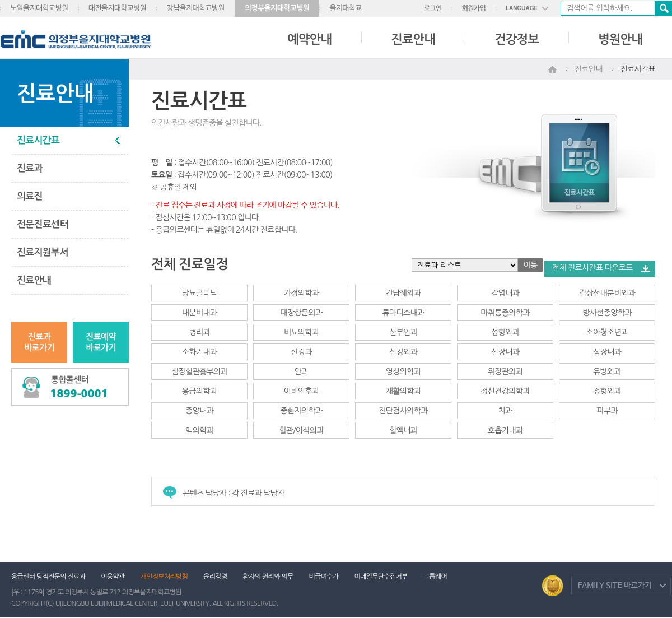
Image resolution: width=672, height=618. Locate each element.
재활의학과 (403, 391)
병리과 (199, 332)
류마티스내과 (403, 313)
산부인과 (403, 332)
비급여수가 (324, 577)
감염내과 (505, 293)
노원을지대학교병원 (39, 8)
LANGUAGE (522, 8)
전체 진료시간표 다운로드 (592, 268)
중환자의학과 (302, 411)
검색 (663, 8)
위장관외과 (505, 371)
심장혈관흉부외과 (199, 371)
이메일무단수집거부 (381, 577)
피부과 (607, 411)
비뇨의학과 (301, 332)
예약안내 (309, 39)
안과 (302, 371)
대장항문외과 (302, 313)
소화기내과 (199, 352)
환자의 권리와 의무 (268, 577)
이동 (531, 265)
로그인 (433, 8)
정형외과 (607, 391)
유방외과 (607, 371)
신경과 (301, 352)
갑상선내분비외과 (607, 293)
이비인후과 (301, 391)
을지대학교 (346, 8)
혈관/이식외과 (301, 430)
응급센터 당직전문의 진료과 (48, 577)
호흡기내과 (505, 430)
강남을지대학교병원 (195, 8)
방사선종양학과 (607, 313)
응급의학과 (199, 391)
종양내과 (199, 411)
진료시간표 (38, 140)
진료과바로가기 (39, 342)
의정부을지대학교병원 (277, 8)
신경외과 (403, 352)
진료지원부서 (43, 252)
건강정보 (517, 39)
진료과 (30, 168)
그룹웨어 (435, 577)
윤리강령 (215, 577)
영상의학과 (403, 371)
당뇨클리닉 (199, 293)
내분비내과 (199, 313)
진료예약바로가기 (101, 342)
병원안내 (620, 39)
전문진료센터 (43, 224)
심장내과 (607, 352)
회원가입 (474, 8)
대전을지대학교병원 (118, 8)
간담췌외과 (403, 293)
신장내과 (505, 352)
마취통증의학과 (505, 313)
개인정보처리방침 (164, 577)
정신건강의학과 (505, 391)
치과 (505, 411)
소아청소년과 (607, 332)
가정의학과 (301, 293)
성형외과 (505, 332)
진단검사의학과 (403, 411)
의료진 (30, 196)
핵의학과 (199, 430)
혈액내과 (403, 430)
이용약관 (113, 577)
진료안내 (413, 39)
